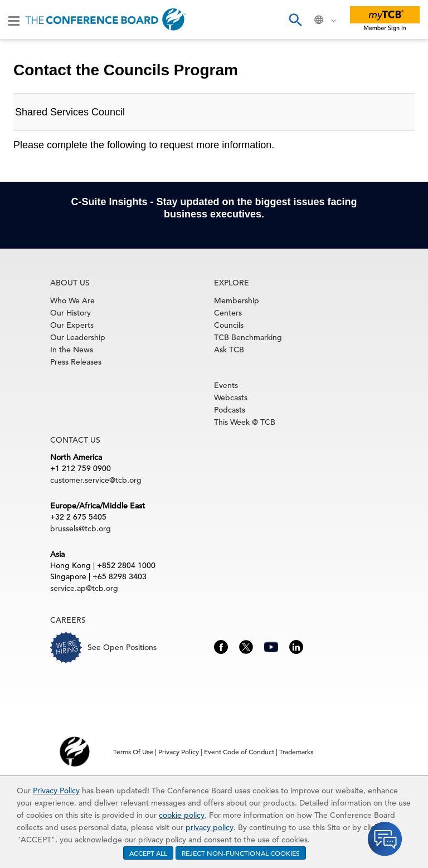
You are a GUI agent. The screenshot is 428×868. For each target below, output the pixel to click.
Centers (228, 313)
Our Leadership (78, 337)
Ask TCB (229, 350)
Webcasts (231, 397)
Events (226, 385)
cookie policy (182, 815)
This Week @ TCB (245, 422)
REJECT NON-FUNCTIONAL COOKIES (241, 853)
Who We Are (72, 300)
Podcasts (230, 410)
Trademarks (296, 751)
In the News (72, 350)
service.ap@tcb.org (84, 588)
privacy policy (210, 827)
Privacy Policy (56, 791)
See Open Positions (122, 647)
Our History (70, 313)
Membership (237, 300)
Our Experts (72, 325)
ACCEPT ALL (148, 853)
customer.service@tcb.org (96, 480)
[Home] (106, 20)
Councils (229, 325)
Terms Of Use (133, 751)
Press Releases (76, 362)
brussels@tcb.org (81, 528)
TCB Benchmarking (248, 337)
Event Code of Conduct (239, 751)
